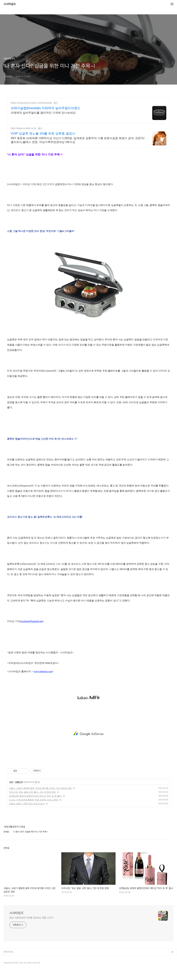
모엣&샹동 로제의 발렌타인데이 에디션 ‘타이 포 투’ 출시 (35, 796)
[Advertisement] (88, 734)
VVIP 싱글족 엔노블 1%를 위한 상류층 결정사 (43, 134)
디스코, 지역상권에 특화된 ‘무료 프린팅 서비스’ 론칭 (34, 800)
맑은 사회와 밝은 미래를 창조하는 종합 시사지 (31, 918)
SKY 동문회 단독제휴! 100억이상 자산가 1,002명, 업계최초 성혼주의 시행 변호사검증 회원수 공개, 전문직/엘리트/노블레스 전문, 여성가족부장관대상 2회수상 (78, 140)
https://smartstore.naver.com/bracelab (31, 103)
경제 (11, 782)
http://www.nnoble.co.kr (23, 128)
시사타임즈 (10, 4)
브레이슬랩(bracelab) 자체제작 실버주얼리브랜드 (46, 108)
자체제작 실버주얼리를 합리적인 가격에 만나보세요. (44, 113)
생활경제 (19, 782)
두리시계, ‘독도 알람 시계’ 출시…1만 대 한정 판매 (32, 792)
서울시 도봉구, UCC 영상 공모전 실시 (27, 804)
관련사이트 (8, 952)
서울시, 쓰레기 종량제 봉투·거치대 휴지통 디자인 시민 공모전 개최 (40, 788)
